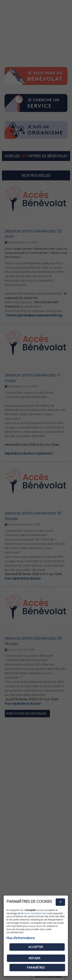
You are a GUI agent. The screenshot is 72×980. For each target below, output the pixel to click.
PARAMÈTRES (36, 968)
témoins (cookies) (32, 913)
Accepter (36, 947)
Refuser (35, 958)
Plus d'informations (21, 938)
